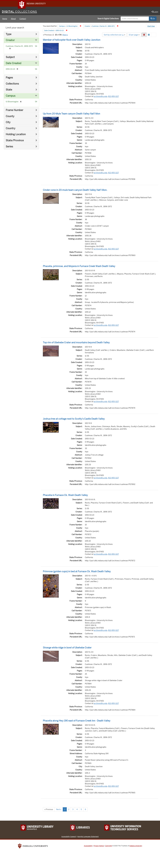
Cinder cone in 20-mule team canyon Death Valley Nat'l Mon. (75, 190)
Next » (65, 35)
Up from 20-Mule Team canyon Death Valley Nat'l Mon (71, 114)
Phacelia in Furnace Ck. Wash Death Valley (65, 495)
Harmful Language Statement (88, 837)
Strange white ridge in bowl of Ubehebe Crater (67, 648)
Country (11, 129)
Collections (12, 84)
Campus (11, 96)
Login (155, 12)
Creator (10, 41)
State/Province (15, 141)
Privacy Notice (99, 846)
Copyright (109, 846)
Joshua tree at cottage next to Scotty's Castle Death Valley (74, 419)
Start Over (151, 27)
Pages (9, 78)
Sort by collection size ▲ (114, 35)
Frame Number (14, 111)
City (8, 123)
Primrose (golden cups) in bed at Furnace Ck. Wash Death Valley (77, 572)
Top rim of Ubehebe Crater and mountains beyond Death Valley (76, 343)
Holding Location (16, 135)
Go (153, 19)
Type (9, 35)
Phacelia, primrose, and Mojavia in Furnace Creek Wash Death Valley (79, 267)
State (9, 90)
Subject (10, 58)
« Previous (49, 810)
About (13, 19)
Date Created (13, 64)
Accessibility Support (69, 837)
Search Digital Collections (108, 19)
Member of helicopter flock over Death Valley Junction (72, 40)
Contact (23, 19)
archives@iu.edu (100, 97)
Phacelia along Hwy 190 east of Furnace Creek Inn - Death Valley (77, 721)
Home (5, 19)
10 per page (134, 35)
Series (9, 147)
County (10, 117)
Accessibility (88, 846)
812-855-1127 (113, 97)
